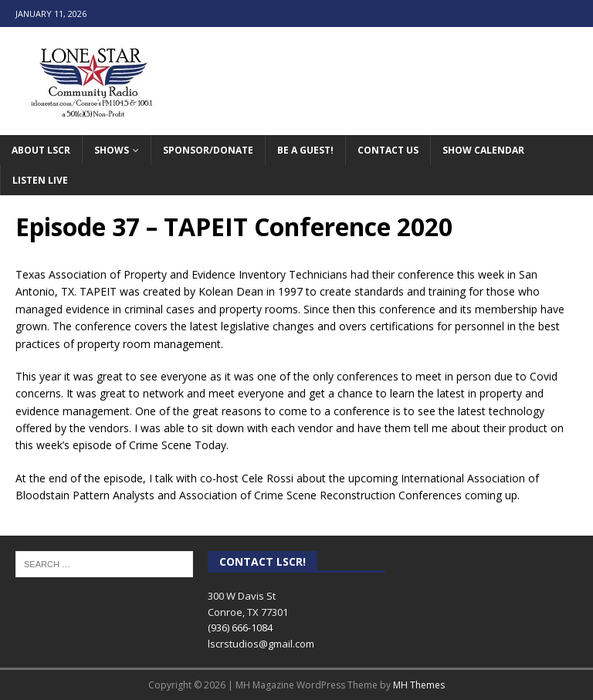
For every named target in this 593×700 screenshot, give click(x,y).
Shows (112, 150)
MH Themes (419, 685)
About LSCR (41, 150)
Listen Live (40, 180)
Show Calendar (483, 150)
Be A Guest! (305, 150)
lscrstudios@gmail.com (261, 644)
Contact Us (388, 150)
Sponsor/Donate (208, 150)
